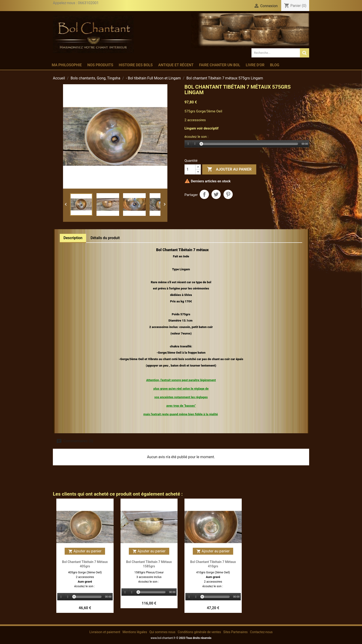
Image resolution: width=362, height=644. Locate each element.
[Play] (188, 144)
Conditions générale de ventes (199, 632)
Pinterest (228, 194)
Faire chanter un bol (220, 65)
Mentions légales (135, 632)
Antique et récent (176, 65)
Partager (204, 194)
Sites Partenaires (235, 632)
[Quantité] (190, 169)
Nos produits (100, 65)
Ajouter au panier (229, 169)
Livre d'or (255, 65)
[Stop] (195, 144)
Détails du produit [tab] (105, 238)
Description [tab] (73, 238)
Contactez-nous (261, 632)
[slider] (250, 144)
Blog (275, 65)
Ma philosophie (67, 65)
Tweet (216, 194)
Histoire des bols (136, 65)
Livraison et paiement (105, 632)
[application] (247, 144)
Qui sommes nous (162, 632)
